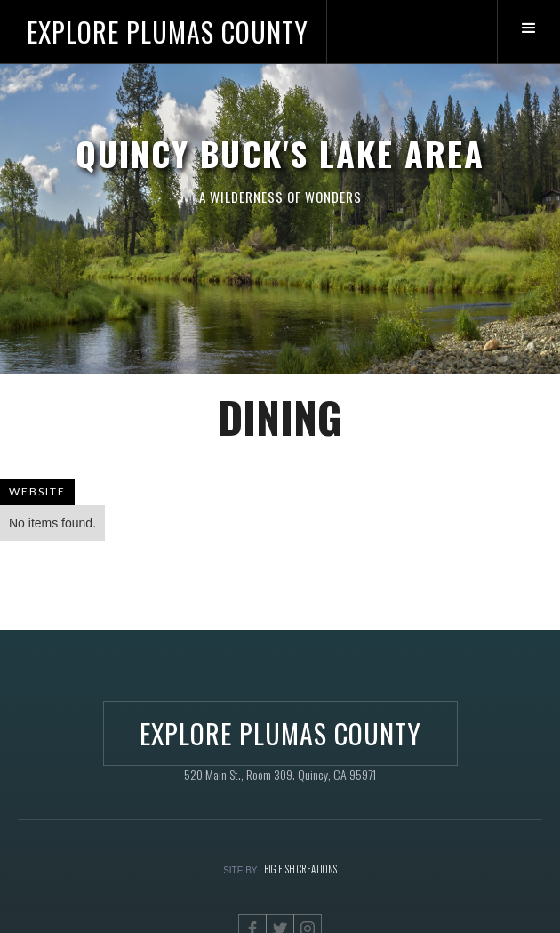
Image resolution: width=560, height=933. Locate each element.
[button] (528, 32)
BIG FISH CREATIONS (300, 869)
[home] (164, 32)
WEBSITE (37, 491)
